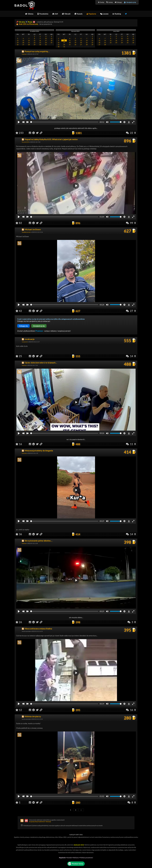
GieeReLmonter (26, 232)
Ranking (117, 14)
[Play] (19, 122)
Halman (24, 54)
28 (29, 45)
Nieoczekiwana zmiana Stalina (38, 629)
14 (29, 40)
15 (34, 40)
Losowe (104, 14)
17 (46, 40)
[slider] (64, 122)
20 (23, 42)
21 (29, 42)
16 (40, 40)
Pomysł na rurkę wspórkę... (37, 51)
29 (34, 45)
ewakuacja (30, 339)
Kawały (79, 14)
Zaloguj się (23, 326)
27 (23, 45)
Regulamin (62, 858)
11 (51, 38)
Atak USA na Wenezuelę (29, 24)
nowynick (25, 342)
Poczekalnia (43, 14)
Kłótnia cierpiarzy (33, 716)
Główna (29, 14)
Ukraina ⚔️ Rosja (25, 22)
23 (40, 42)
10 (46, 38)
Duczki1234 (25, 142)
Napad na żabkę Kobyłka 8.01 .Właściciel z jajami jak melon (51, 139)
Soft (55, 14)
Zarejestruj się (130, 2)
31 (46, 45)
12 (18, 40)
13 (23, 40)
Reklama (76, 858)
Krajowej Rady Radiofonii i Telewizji (40, 822)
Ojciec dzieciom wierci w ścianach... (41, 363)
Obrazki (66, 14)
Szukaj (109, 2)
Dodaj (101, 2)
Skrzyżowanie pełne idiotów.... (39, 541)
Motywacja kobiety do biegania (39, 450)
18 (51, 40)
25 (51, 42)
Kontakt (69, 858)
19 (18, 42)
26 (18, 45)
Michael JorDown (33, 229)
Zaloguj (118, 2)
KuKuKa (24, 453)
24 (46, 42)
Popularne (91, 14)
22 (34, 42)
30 (40, 45)
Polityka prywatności (86, 858)
